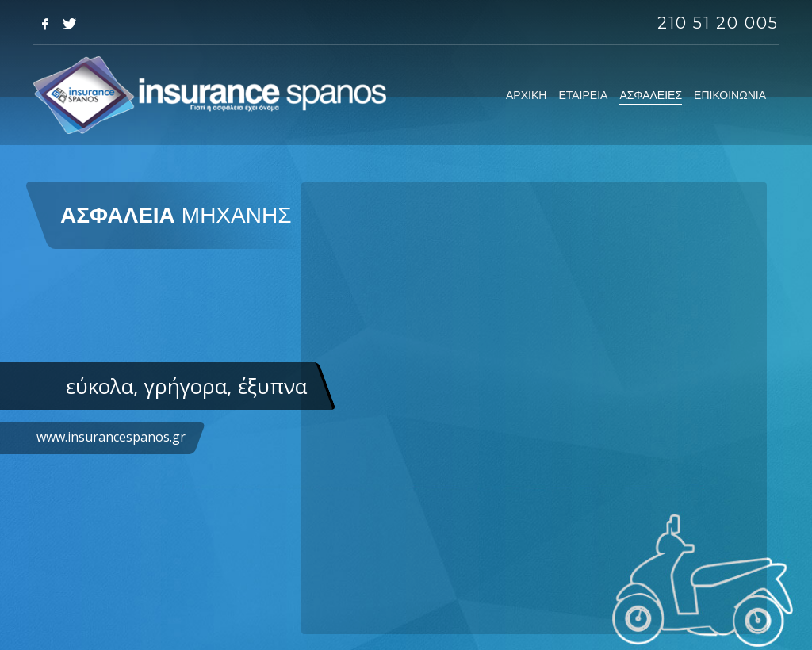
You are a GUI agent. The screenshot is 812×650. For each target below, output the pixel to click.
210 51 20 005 (718, 23)
